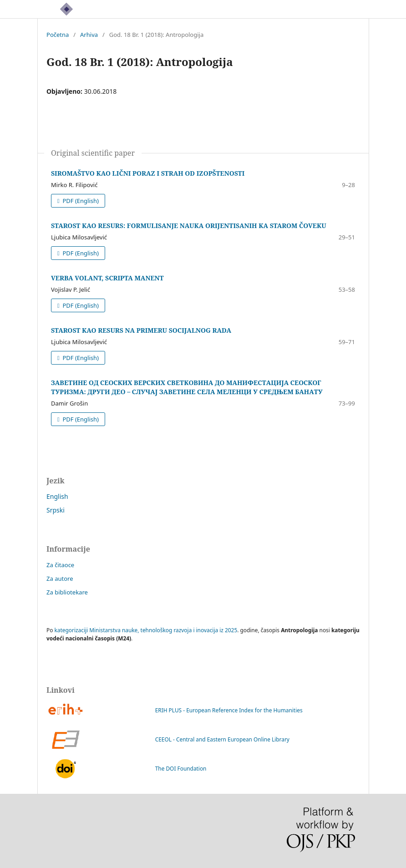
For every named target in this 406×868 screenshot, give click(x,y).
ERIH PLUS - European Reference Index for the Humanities (175, 711)
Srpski (56, 510)
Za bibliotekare (67, 592)
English (57, 496)
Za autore (60, 579)
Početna (58, 35)
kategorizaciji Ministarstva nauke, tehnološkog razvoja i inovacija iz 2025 (146, 630)
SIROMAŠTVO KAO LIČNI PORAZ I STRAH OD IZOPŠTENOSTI (148, 173)
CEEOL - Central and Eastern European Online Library (168, 740)
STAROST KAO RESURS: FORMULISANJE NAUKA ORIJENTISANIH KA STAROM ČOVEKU (189, 226)
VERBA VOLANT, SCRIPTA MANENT (107, 278)
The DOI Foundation (126, 769)
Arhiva (89, 35)
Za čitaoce (60, 565)
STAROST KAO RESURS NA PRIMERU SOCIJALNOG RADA (141, 330)
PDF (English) (80, 201)
